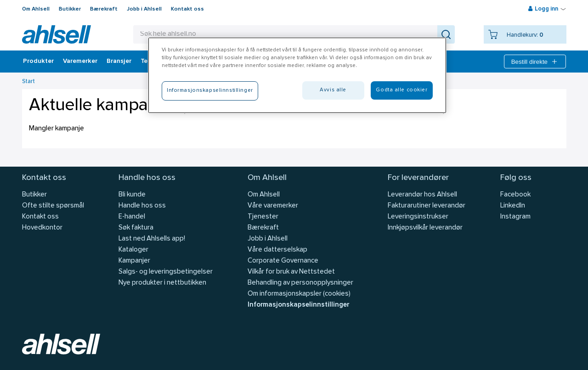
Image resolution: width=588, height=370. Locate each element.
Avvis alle (333, 90)
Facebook (515, 195)
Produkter (38, 62)
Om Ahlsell (36, 9)
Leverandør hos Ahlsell (422, 195)
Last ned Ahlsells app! (152, 239)
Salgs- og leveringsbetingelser (166, 272)
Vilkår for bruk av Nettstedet (291, 272)
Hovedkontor (42, 228)
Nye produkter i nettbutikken (162, 283)
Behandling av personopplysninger (300, 283)
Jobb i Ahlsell (144, 9)
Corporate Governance (283, 261)
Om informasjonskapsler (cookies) (299, 294)
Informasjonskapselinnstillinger (298, 305)
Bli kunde (132, 195)
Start (28, 81)
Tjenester (263, 217)
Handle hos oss (142, 206)
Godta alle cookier (401, 90)
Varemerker (80, 62)
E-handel (132, 217)
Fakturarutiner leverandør (427, 206)
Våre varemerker (273, 206)
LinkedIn (513, 206)
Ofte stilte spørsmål (53, 206)
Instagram (515, 217)
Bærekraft (104, 9)
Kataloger (133, 250)
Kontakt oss (187, 9)
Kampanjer (134, 261)
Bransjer (119, 62)
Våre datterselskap (277, 250)
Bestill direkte (535, 62)
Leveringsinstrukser (418, 217)
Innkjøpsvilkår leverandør (425, 228)
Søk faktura (136, 228)
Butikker (70, 9)
